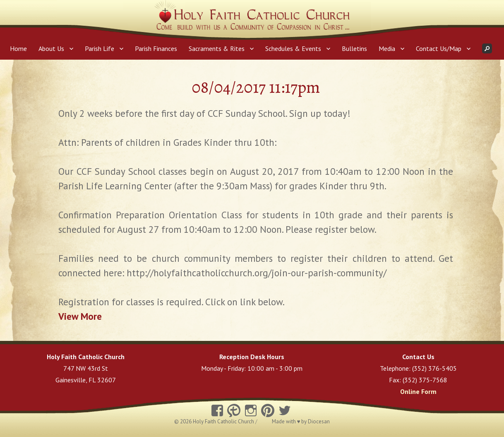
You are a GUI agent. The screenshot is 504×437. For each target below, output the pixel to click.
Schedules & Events (293, 48)
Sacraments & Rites (217, 48)
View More (80, 316)
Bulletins (354, 48)
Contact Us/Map (439, 48)
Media (387, 48)
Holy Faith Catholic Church (224, 421)
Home (18, 48)
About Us (51, 48)
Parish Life (100, 48)
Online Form (418, 391)
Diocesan (319, 421)
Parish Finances (156, 48)
